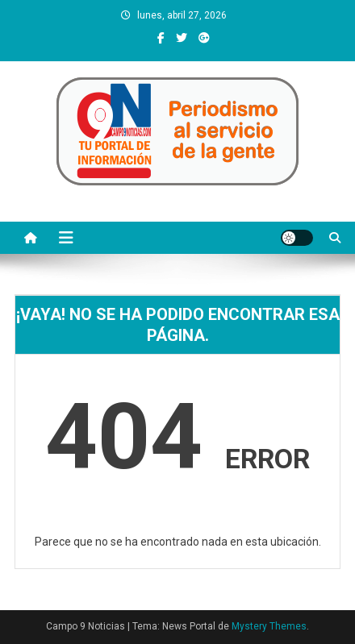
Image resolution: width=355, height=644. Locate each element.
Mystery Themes (269, 626)
